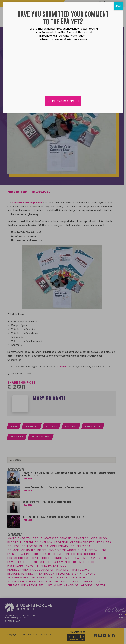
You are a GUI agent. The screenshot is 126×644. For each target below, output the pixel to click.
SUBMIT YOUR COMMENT (63, 101)
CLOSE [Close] (118, 6)
